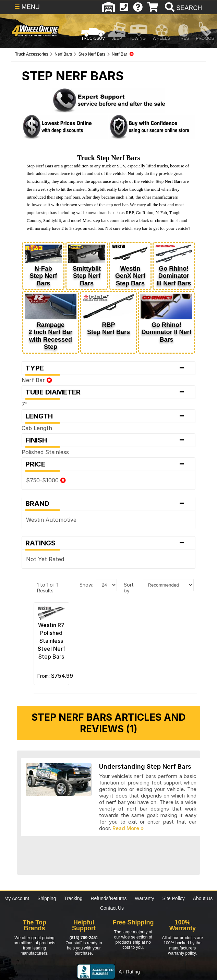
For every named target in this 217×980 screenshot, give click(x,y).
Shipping (47, 898)
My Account (17, 898)
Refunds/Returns (109, 898)
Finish (109, 440)
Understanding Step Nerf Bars (145, 766)
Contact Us (112, 908)
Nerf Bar (37, 380)
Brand (109, 504)
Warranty (144, 898)
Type (109, 368)
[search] (183, 8)
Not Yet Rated (45, 559)
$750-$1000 (46, 480)
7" (25, 404)
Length (109, 416)
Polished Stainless (45, 452)
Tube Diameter (109, 392)
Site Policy (174, 898)
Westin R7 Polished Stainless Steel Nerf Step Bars (51, 641)
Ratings (109, 543)
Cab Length (37, 428)
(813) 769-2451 (84, 938)
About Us (203, 898)
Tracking (73, 898)
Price (109, 464)
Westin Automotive (51, 520)
